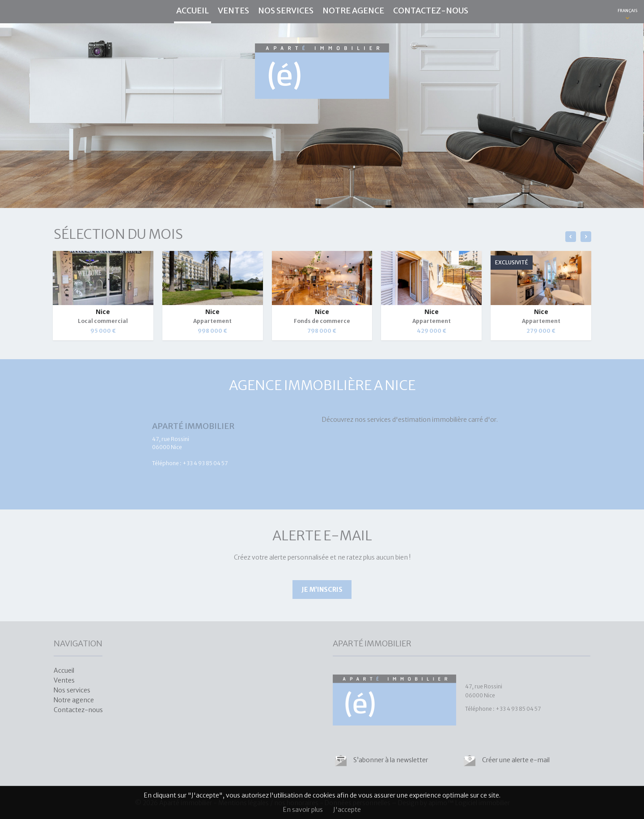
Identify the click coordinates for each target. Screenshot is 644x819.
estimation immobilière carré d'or (447, 420)
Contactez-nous (431, 11)
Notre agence (353, 11)
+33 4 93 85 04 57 (205, 463)
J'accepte (347, 810)
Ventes (233, 11)
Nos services (286, 11)
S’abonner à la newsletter (391, 760)
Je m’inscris (322, 590)
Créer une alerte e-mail (516, 760)
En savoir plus (303, 810)
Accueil (193, 11)
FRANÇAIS (627, 11)
